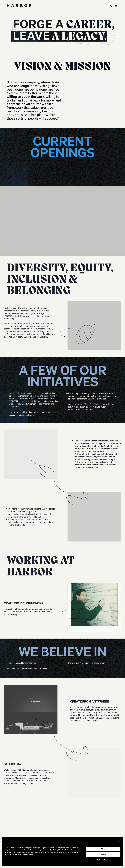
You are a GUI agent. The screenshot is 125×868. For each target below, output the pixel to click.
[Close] (119, 842)
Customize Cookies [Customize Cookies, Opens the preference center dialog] (103, 860)
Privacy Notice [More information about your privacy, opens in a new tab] (28, 854)
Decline (103, 854)
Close (103, 849)
